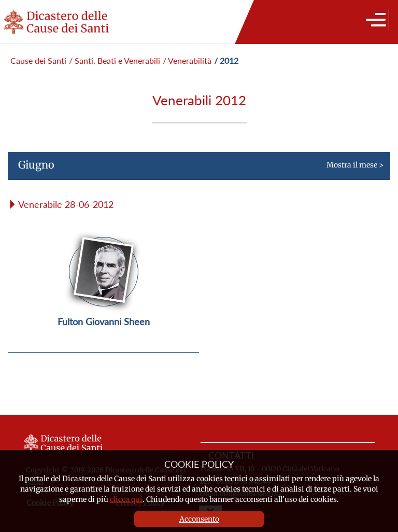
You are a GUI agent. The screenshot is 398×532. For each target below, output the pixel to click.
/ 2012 (226, 60)
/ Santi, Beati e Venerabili (115, 60)
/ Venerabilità (187, 60)
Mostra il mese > (196, 169)
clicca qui (126, 499)
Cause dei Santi (38, 60)
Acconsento (199, 519)
